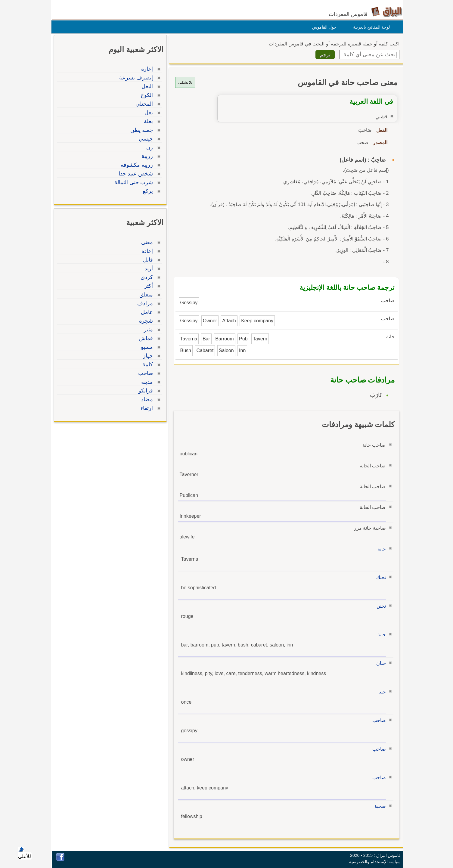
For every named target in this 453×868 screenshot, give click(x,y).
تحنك (380, 577)
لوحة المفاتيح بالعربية (370, 27)
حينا (381, 692)
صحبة (379, 806)
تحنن (380, 606)
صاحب (378, 720)
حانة (380, 549)
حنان (380, 663)
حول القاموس (323, 27)
